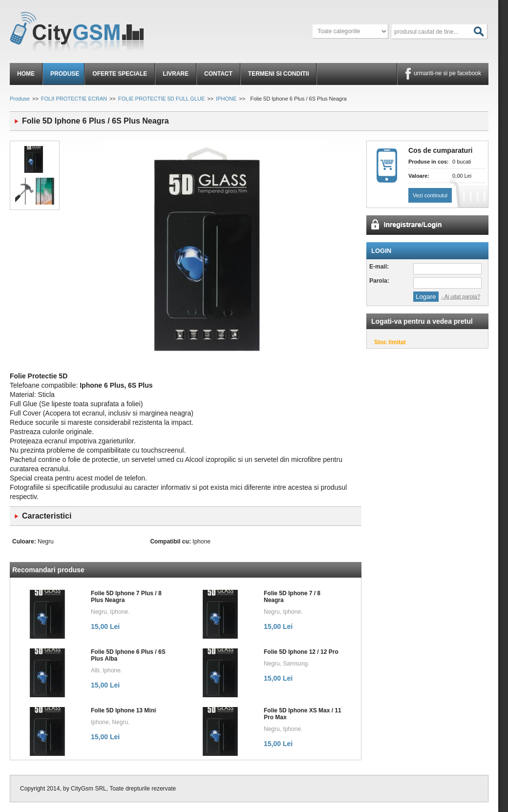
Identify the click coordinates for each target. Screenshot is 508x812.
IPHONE (226, 99)
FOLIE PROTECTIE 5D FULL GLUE (161, 99)
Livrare (176, 74)
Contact (218, 74)
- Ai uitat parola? (461, 296)
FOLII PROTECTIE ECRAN (74, 99)
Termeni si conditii (279, 74)
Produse (65, 74)
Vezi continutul (430, 195)
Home (26, 74)
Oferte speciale (120, 74)
